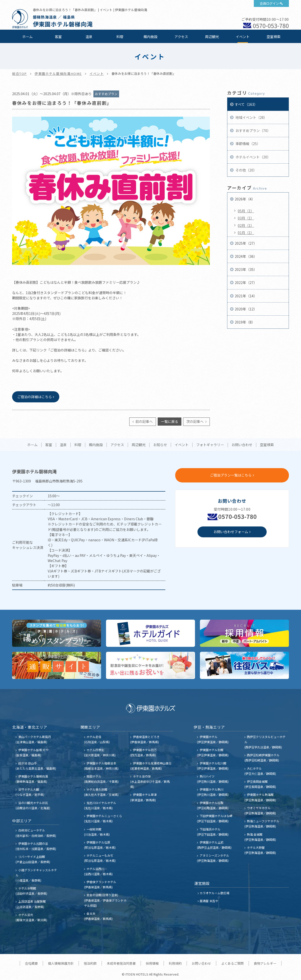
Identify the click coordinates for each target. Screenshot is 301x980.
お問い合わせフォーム (231, 532)
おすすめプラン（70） (253, 131)
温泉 (89, 37)
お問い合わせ (242, 445)
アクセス (181, 37)
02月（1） (246, 225)
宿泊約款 (90, 963)
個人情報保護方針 (61, 963)
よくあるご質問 (232, 963)
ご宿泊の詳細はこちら (35, 397)
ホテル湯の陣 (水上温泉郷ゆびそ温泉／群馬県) (150, 781)
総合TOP (20, 74)
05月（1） (246, 211)
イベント (243, 37)
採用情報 (152, 963)
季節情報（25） (247, 144)
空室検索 (274, 37)
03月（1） (246, 218)
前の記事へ (144, 421)
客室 (58, 37)
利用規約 (175, 963)
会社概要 (31, 963)
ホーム (27, 37)
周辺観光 (212, 37)
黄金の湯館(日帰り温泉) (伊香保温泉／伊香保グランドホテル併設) (105, 900)
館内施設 (150, 37)
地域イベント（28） (251, 117)
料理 (120, 37)
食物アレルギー (265, 963)
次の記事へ (195, 421)
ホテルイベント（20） (253, 157)
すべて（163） (246, 104)
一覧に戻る (170, 421)
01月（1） (246, 233)
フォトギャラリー (210, 445)
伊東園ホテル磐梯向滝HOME (58, 74)
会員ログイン (269, 3)
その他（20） (246, 170)
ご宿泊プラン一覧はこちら (231, 475)
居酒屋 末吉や (209, 901)
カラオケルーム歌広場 (215, 893)
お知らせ (160, 445)
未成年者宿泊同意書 (121, 963)
